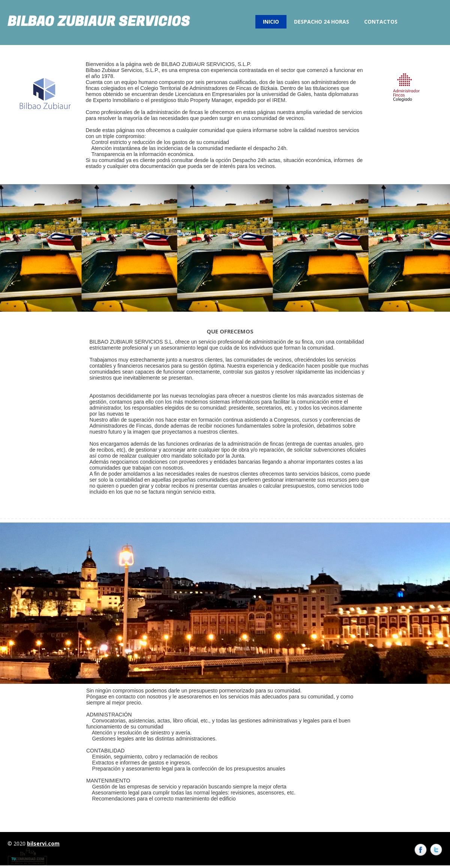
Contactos (381, 22)
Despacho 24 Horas (322, 22)
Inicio (271, 22)
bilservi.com (43, 843)
